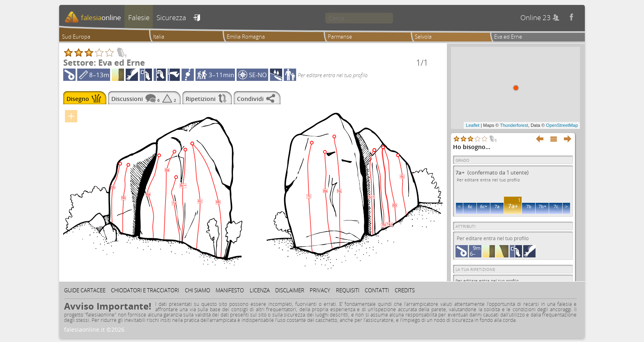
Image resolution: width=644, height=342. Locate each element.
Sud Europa (76, 37)
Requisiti (348, 290)
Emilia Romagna (246, 37)
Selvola (423, 37)
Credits (405, 290)
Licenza (260, 290)
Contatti (377, 290)
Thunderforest (514, 125)
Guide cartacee (85, 290)
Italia (159, 37)
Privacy (320, 290)
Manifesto (230, 290)
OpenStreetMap (562, 125)
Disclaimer (290, 290)
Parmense (340, 37)
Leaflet (473, 125)
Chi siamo (198, 290)
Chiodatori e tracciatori (145, 290)
